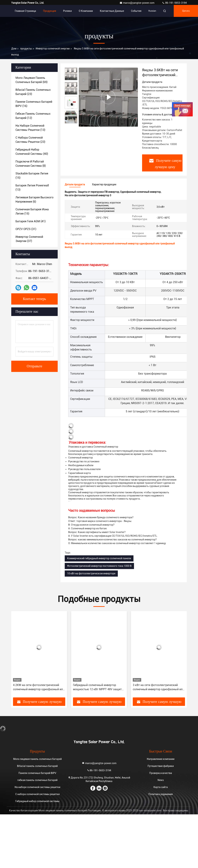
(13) (30, 128)
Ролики (67, 11)
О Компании (86, 11)
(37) (29, 239)
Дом (14, 49)
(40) (32, 152)
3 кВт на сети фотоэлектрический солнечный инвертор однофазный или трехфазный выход (158, 687)
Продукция (50, 11)
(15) (32, 176)
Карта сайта (161, 787)
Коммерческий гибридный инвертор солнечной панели (99, 558)
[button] (26, 656)
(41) (31, 221)
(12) (33, 116)
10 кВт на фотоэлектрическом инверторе (91, 573)
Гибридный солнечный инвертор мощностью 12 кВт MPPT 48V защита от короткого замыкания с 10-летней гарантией (98, 687)
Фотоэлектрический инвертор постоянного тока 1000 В (99, 566)
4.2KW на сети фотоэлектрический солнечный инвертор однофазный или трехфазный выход (39, 687)
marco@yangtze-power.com (137, 3)
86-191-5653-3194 (174, 3)
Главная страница (25, 11)
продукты (26, 49)
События (136, 11)
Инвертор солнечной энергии (53, 49)
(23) (33, 92)
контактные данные (112, 11)
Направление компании (161, 759)
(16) (34, 104)
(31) (26, 229)
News (161, 780)
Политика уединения (161, 794)
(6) (34, 200)
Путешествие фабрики (161, 766)
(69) (31, 80)
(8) (31, 164)
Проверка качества (161, 773)
